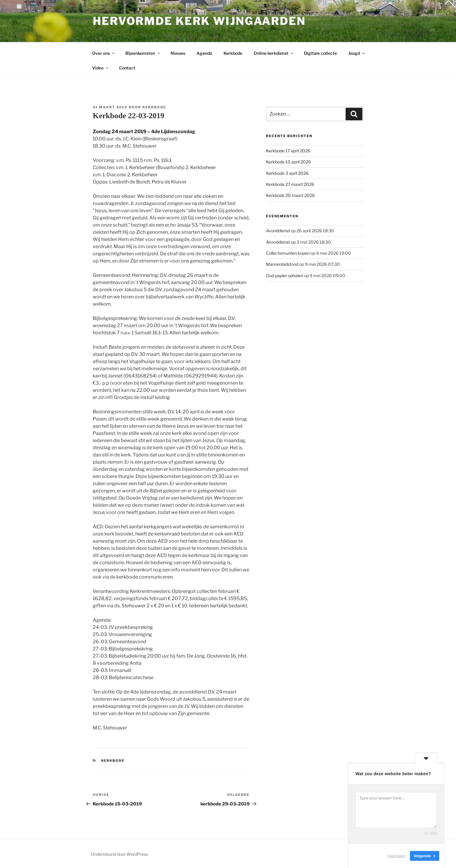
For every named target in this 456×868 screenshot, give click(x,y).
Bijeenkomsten (143, 53)
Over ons (104, 53)
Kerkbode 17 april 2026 (288, 151)
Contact (127, 68)
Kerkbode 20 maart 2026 (290, 195)
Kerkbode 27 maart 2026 (290, 184)
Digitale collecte (320, 53)
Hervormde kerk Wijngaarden (199, 21)
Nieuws (178, 53)
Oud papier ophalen (285, 276)
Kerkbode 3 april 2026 (287, 173)
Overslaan (396, 856)
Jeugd (357, 53)
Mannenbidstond (282, 264)
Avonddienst (278, 231)
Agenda (204, 53)
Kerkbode (233, 53)
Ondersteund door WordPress (120, 854)
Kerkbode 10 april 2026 (288, 162)
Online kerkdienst (274, 53)
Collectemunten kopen (288, 253)
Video (101, 68)
